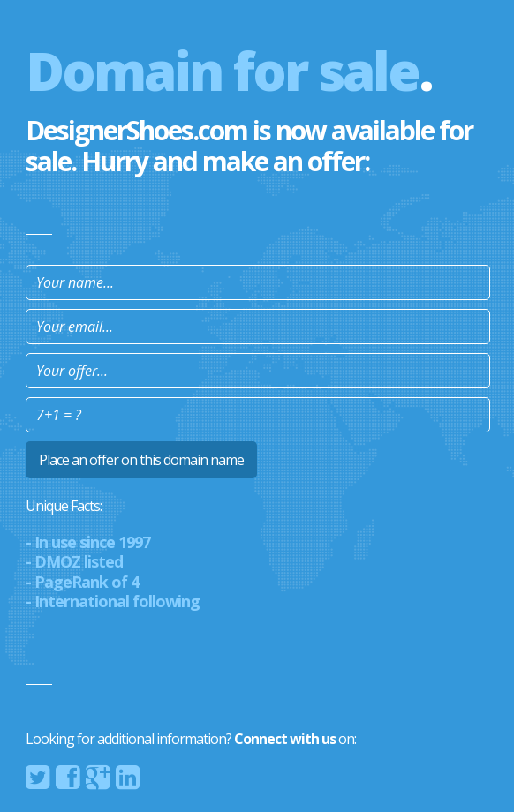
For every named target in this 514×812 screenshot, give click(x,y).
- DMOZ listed (74, 561)
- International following (113, 601)
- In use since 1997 (88, 542)
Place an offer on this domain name (141, 460)
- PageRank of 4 (82, 582)
